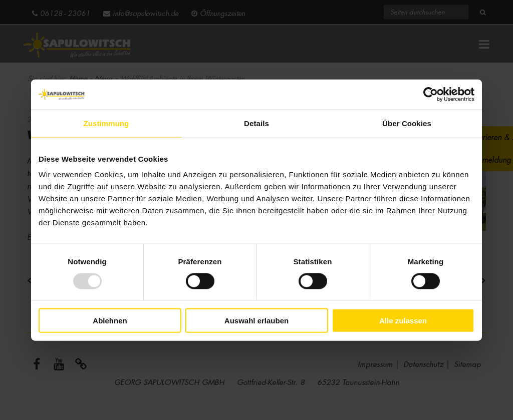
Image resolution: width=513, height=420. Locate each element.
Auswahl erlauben (256, 321)
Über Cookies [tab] (407, 123)
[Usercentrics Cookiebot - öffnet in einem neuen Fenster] (431, 94)
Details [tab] (256, 123)
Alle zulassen (403, 321)
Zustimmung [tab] (106, 123)
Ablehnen (110, 321)
